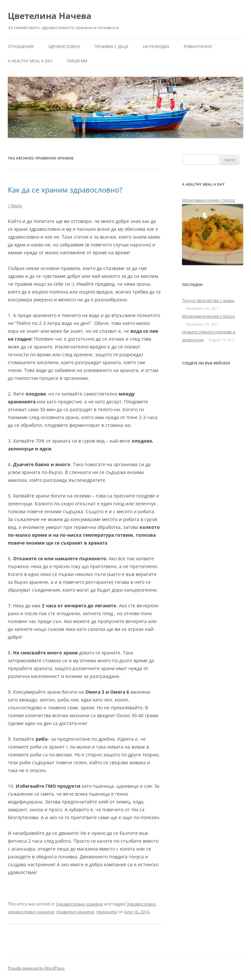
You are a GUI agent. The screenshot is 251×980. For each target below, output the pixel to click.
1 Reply (15, 206)
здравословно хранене (31, 912)
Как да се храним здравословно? (65, 190)
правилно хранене (75, 912)
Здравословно (64, 47)
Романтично (198, 47)
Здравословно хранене (79, 904)
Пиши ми (77, 61)
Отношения (21, 47)
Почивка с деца (111, 47)
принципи (107, 912)
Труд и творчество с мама (208, 300)
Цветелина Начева (50, 16)
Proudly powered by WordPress (36, 968)
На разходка (156, 47)
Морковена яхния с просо (209, 200)
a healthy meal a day (30, 61)
